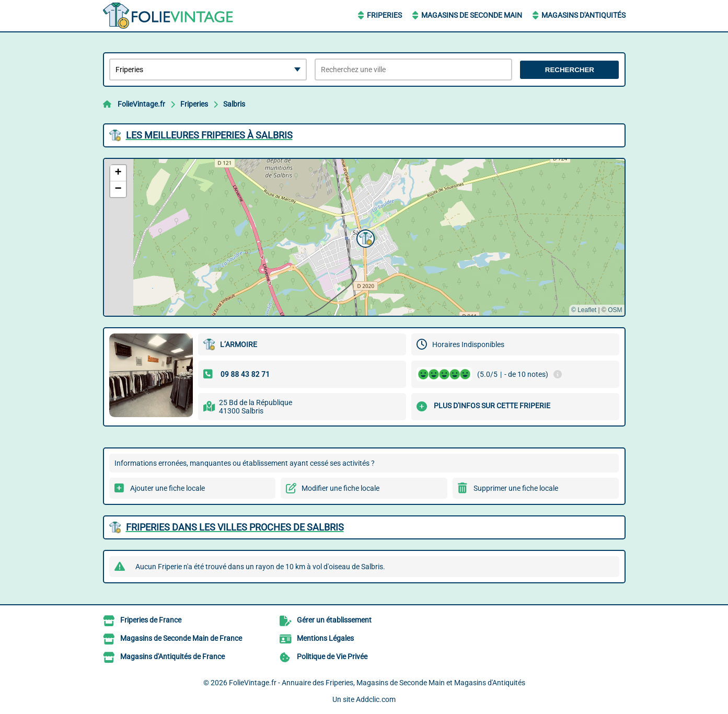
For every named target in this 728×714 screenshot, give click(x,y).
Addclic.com (376, 699)
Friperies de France (151, 620)
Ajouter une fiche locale (167, 488)
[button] (364, 237)
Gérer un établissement (334, 620)
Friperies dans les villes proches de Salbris (235, 527)
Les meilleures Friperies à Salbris (209, 135)
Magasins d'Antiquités (583, 15)
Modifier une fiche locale (340, 488)
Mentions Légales (325, 638)
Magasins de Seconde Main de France (181, 638)
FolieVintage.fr (141, 104)
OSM (615, 310)
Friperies (384, 15)
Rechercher (570, 70)
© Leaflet (584, 310)
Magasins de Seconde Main (472, 15)
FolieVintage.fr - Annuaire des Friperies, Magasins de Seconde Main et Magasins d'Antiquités (377, 683)
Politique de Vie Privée (332, 657)
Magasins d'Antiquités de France (172, 657)
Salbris (234, 104)
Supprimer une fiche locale (516, 488)
